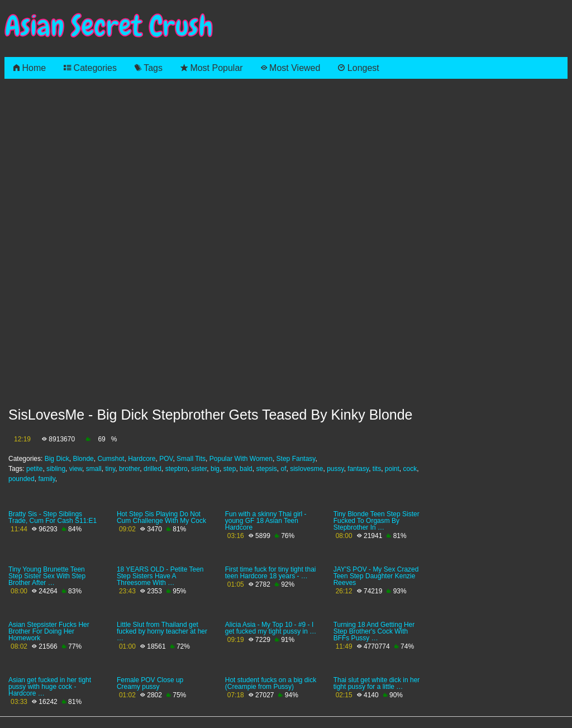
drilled (152, 469)
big (215, 469)
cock (410, 469)
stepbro (177, 469)
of (283, 469)
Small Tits (191, 459)
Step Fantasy (296, 459)
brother (129, 469)
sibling (56, 469)
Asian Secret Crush (109, 26)
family (46, 479)
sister (199, 469)
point (392, 469)
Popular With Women (241, 459)
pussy (335, 469)
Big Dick (57, 459)
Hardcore (142, 459)
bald (246, 469)
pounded (22, 479)
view (76, 469)
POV (166, 459)
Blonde (83, 459)
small (94, 469)
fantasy (358, 469)
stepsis (266, 469)
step (230, 469)
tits (377, 469)
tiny (110, 469)
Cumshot (111, 459)
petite (34, 469)
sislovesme (306, 469)
